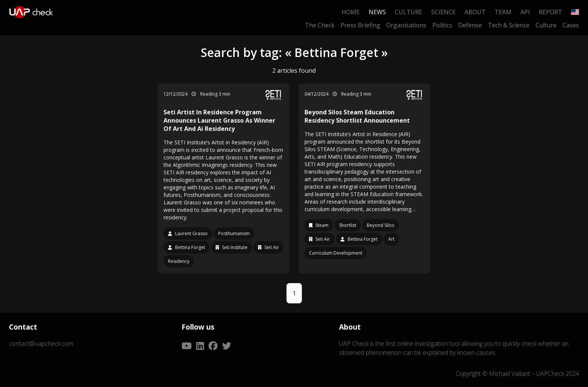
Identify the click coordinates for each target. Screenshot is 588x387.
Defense (470, 25)
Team (503, 12)
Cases (571, 25)
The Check (320, 25)
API (525, 12)
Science (443, 12)
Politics (442, 25)
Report (550, 12)
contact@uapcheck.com (41, 343)
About (475, 12)
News (377, 12)
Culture (409, 12)
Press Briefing (360, 25)
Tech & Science (509, 25)
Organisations (406, 25)
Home (351, 12)
